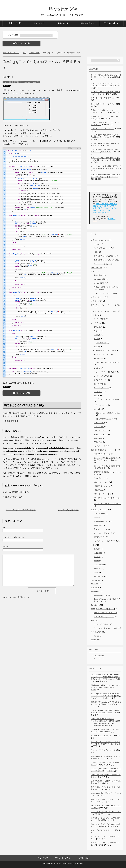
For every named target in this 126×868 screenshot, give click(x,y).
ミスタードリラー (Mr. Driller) (105, 372)
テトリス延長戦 (100, 319)
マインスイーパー (100, 380)
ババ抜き (97, 335)
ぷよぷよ (97, 409)
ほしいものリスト (87, 23)
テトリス (94, 315)
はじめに (97, 244)
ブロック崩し (99, 427)
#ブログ (107, 206)
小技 (93, 545)
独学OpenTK (96, 592)
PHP (93, 621)
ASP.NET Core (97, 268)
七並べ (96, 339)
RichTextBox (96, 580)
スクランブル (99, 423)
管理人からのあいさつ (99, 240)
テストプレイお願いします (101, 98)
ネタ (93, 271)
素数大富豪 (98, 327)
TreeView (94, 584)
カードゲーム (96, 323)
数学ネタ (94, 588)
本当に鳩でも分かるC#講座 (104, 256)
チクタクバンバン (100, 435)
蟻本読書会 (98, 275)
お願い (96, 252)
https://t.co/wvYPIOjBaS (105, 204)
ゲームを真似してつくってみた (103, 351)
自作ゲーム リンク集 (21, 43)
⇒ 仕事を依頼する (10, 421)
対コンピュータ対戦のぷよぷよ (108, 413)
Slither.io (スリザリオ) (102, 354)
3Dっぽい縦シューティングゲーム (107, 498)
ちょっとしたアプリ (99, 510)
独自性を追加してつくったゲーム (104, 450)
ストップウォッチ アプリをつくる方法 (20, 510)
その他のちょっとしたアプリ (31, 82)
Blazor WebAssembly (99, 595)
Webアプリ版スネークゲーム (105, 613)
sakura (93, 690)
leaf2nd (100, 795)
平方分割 (97, 557)
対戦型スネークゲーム (102, 454)
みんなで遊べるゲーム (102, 248)
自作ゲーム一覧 (15, 23)
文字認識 (97, 517)
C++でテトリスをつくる (105, 293)
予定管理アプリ (100, 537)
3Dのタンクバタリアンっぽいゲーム (107, 504)
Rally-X (96, 396)
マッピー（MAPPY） (102, 376)
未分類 (93, 640)
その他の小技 (99, 576)
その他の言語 (96, 632)
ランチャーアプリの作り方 (68, 510)
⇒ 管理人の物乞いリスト (13, 497)
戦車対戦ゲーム (100, 478)
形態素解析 (98, 525)
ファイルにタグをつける (103, 533)
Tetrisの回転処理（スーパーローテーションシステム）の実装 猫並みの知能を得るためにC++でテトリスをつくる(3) (105, 677)
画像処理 (17, 82)
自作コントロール (98, 297)
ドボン (96, 347)
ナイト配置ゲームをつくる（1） (103, 104)
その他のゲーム (100, 446)
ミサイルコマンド (100, 431)
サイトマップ (39, 23)
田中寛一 (110, 771)
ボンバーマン (99, 384)
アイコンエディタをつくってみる (104, 311)
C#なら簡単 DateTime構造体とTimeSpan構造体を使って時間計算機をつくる (106, 721)
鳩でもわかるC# (63, 9)
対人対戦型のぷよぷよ (105, 419)
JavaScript (95, 605)
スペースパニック (100, 405)
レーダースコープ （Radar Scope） (107, 399)
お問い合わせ (63, 23)
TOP (11, 53)
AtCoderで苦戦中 (100, 279)
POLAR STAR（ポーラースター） (107, 362)
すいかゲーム (99, 358)
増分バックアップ (100, 529)
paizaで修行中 (99, 283)
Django (96, 636)
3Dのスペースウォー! (102, 482)
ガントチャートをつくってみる (105, 628)
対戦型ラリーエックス (102, 486)
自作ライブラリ (97, 301)
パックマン (98, 392)
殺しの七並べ (101, 343)
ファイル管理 (8, 82)
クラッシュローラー (101, 388)
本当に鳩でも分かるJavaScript (105, 260)
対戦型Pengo (99, 490)
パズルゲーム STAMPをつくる (102, 129)
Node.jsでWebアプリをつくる (102, 609)
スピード (97, 331)
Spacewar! (98, 438)
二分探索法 (98, 553)
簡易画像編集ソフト (101, 521)
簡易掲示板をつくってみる (104, 617)
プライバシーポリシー (111, 23)
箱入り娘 (97, 368)
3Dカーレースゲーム (101, 494)
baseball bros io (104, 732)
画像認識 (97, 549)
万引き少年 (98, 442)
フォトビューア (100, 514)
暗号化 (96, 572)
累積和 (96, 561)
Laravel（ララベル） (101, 624)
